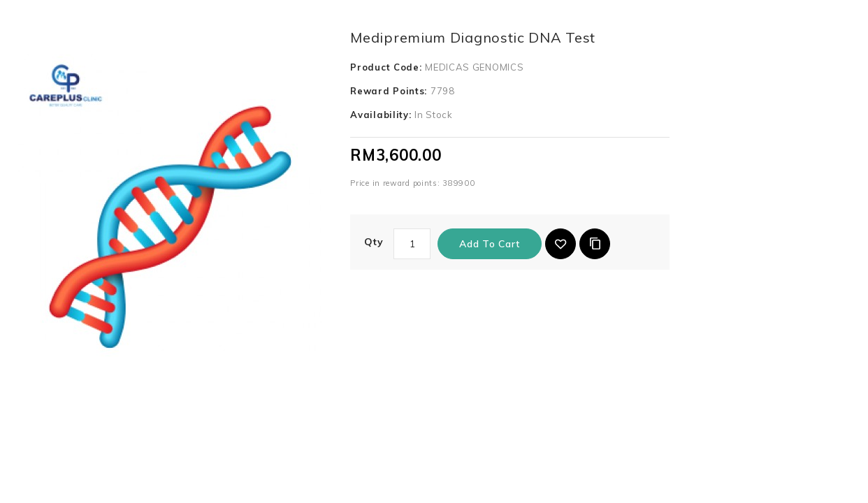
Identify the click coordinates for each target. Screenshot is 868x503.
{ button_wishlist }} (560, 244)
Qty (374, 242)
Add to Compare (595, 244)
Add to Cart (490, 244)
